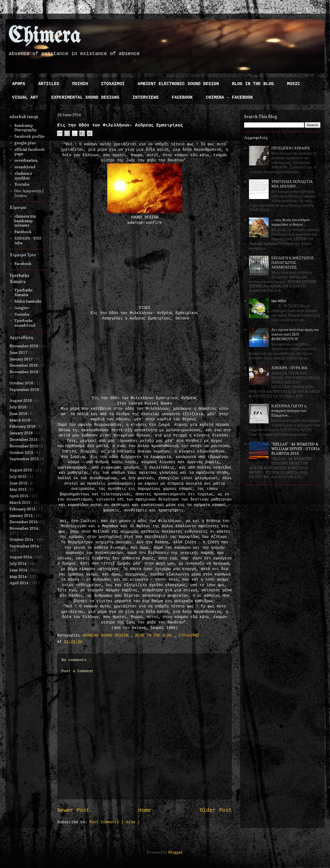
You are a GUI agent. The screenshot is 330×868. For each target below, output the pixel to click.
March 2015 (20, 502)
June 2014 (19, 570)
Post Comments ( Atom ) (115, 822)
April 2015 (19, 496)
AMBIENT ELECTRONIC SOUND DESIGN (178, 84)
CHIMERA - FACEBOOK (229, 98)
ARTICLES (49, 84)
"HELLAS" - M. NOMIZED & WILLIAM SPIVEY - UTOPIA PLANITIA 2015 (296, 449)
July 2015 (18, 476)
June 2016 (19, 413)
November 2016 (24, 372)
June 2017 (19, 352)
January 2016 (22, 433)
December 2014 (24, 522)
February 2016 (23, 426)
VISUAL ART (25, 98)
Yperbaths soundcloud (25, 323)
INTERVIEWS (146, 98)
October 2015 (22, 452)
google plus (25, 143)
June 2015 (19, 483)
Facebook (23, 232)
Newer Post (73, 810)
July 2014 (18, 563)
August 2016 (21, 400)
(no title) (279, 301)
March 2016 (20, 420)
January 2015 (22, 515)
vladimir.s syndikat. (23, 176)
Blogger (175, 852)
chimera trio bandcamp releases (25, 221)
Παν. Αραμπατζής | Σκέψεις (29, 193)
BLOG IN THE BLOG (253, 84)
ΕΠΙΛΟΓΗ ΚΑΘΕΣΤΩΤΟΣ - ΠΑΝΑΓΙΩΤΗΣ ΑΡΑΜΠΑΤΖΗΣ (294, 262)
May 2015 (19, 489)
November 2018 (24, 346)
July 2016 (18, 407)
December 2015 (24, 439)
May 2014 (19, 576)
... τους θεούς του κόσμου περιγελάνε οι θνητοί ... (290, 222)
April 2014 (19, 583)
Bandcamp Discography (25, 128)
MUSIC (293, 84)
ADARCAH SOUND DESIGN (106, 635)
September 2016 (25, 389)
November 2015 (24, 446)
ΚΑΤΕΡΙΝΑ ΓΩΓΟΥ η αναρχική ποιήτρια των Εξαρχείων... (289, 410)
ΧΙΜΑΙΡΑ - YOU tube (28, 240)
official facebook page (30, 152)
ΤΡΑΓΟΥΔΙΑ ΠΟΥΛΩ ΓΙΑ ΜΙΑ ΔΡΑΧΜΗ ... (292, 184)
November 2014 (24, 528)
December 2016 (24, 365)
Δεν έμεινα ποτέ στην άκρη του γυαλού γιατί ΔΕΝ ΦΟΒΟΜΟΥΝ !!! (295, 334)
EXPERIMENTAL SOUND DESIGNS (85, 98)
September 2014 (25, 546)
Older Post (216, 810)
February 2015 (23, 509)
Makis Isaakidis (28, 301)
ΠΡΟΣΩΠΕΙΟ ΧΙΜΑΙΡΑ (291, 148)
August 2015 (21, 470)
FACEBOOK (182, 98)
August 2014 (21, 557)
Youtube (22, 184)
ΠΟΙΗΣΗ (80, 84)
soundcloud (25, 167)
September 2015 (25, 459)
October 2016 (22, 383)
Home (144, 810)
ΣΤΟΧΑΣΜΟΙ (113, 84)
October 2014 (22, 539)
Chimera (44, 36)
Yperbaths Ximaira (23, 292)
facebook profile (29, 136)
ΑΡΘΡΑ (19, 84)
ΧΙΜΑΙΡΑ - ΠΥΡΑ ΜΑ (289, 368)
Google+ (22, 308)
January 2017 (22, 359)
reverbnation (26, 160)
